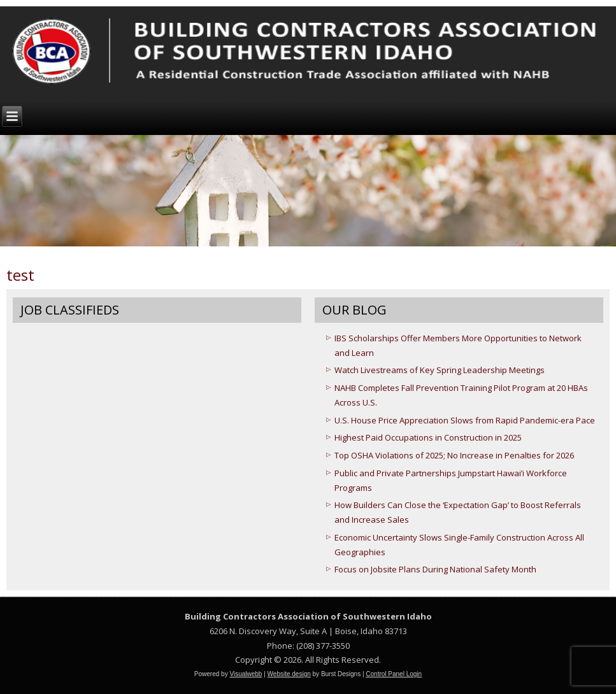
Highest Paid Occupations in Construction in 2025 (428, 437)
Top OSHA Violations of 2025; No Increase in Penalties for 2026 (454, 455)
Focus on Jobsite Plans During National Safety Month (435, 569)
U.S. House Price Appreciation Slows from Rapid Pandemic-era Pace (465, 420)
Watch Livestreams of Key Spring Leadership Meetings (440, 370)
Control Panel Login (394, 674)
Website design (289, 674)
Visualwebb (246, 674)
